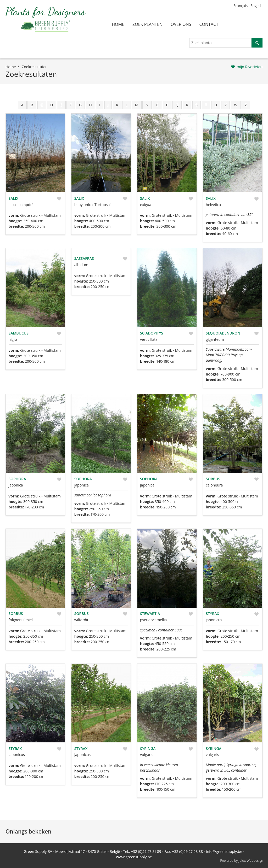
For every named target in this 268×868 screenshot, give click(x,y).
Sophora (17, 479)
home (118, 24)
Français (241, 6)
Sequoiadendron (223, 333)
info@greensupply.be (224, 851)
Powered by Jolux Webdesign (242, 861)
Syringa (148, 749)
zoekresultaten (35, 67)
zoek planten (147, 24)
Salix (14, 198)
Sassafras (84, 258)
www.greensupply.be (134, 857)
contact (209, 24)
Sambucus (19, 333)
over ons (181, 24)
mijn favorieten (250, 67)
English (256, 6)
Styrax (212, 614)
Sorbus (213, 479)
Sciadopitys (152, 333)
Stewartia (150, 614)
